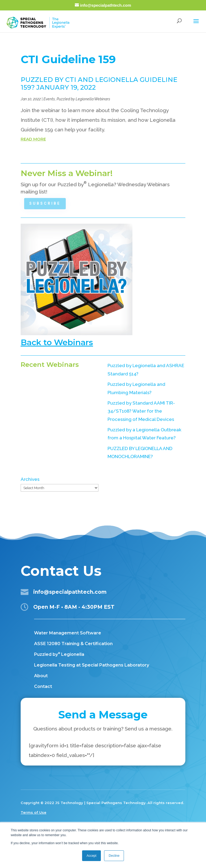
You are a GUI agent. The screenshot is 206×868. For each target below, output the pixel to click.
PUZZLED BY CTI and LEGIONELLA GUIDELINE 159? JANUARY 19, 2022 (99, 83)
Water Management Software (68, 633)
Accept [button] (92, 856)
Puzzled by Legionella (59, 654)
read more (33, 139)
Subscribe (47, 203)
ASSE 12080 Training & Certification (73, 644)
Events (49, 99)
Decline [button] (114, 856)
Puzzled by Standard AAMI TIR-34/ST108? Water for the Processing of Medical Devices (141, 411)
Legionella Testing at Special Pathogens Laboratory (92, 665)
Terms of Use (34, 812)
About (41, 676)
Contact (43, 686)
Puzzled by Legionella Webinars (83, 99)
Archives (30, 479)
